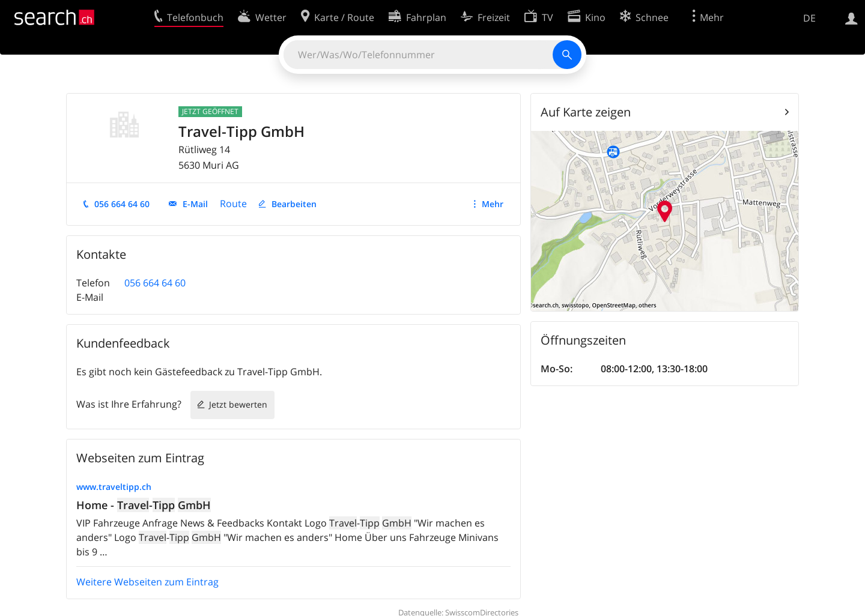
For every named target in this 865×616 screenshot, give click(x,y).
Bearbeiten (294, 204)
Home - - (144, 505)
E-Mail (195, 204)
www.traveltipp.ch (114, 487)
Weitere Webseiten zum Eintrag (147, 582)
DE (809, 18)
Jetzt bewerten (238, 404)
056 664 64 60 (122, 204)
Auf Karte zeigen (586, 112)
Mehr (493, 204)
